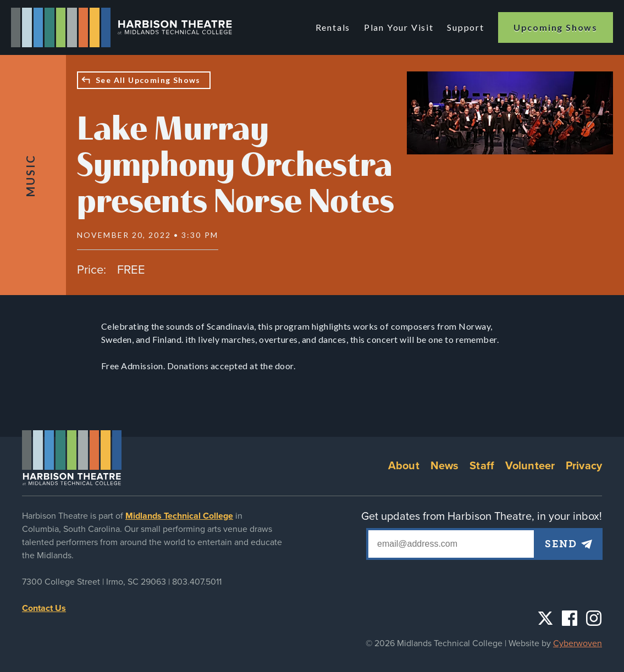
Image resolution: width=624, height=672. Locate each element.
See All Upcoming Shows (148, 80)
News (445, 466)
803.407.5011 (197, 582)
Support (466, 27)
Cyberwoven (578, 643)
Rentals (335, 27)
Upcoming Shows (556, 27)
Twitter (545, 618)
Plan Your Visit (399, 27)
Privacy (584, 466)
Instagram (594, 618)
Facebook (570, 618)
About (404, 466)
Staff (482, 466)
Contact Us (44, 608)
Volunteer (530, 466)
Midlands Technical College (179, 516)
